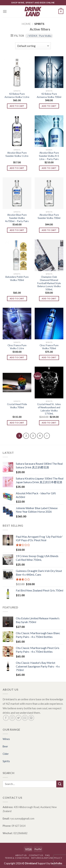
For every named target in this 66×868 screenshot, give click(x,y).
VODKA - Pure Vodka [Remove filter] (40, 36)
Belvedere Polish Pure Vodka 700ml (17, 278)
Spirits (6, 761)
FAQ (48, 855)
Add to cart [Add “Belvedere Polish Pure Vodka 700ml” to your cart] (17, 298)
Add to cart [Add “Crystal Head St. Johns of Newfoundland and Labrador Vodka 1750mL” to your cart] (49, 423)
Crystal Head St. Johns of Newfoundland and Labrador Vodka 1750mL (49, 409)
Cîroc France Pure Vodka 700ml (49, 347)
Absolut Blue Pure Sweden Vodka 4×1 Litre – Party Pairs (49, 156)
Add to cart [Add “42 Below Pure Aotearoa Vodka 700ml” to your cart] (49, 106)
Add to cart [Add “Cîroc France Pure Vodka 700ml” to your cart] (49, 357)
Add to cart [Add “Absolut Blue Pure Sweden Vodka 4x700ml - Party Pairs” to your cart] (17, 230)
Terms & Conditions (17, 858)
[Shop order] (33, 46)
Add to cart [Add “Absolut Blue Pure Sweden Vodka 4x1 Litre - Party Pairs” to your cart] (49, 168)
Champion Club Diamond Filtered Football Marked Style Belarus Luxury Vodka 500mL (49, 283)
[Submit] (60, 784)
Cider (6, 754)
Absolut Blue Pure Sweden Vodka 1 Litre (17, 154)
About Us (21, 855)
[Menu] (5, 11)
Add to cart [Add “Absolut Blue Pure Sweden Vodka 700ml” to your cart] (49, 230)
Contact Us (36, 855)
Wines (6, 739)
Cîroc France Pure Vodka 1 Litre (17, 347)
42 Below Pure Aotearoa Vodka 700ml (49, 95)
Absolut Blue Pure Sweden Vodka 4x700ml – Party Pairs (17, 218)
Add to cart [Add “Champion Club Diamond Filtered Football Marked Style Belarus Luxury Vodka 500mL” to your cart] (49, 298)
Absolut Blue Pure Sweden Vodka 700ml (49, 216)
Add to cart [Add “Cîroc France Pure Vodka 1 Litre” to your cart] (17, 357)
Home (26, 24)
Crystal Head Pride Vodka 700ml (17, 406)
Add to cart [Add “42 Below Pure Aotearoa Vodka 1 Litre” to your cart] (17, 106)
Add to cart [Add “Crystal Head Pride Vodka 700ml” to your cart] (17, 423)
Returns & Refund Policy (47, 858)
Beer (5, 746)
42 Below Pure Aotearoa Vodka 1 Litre (17, 95)
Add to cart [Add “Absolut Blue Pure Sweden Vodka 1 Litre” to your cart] (17, 168)
